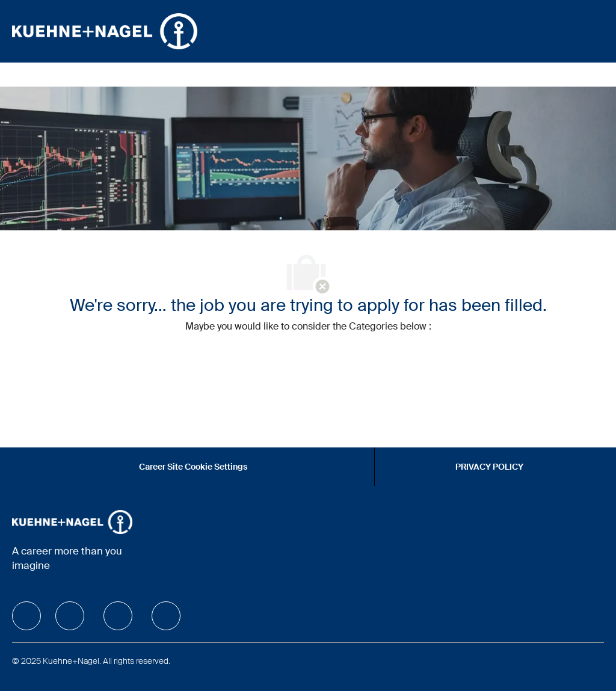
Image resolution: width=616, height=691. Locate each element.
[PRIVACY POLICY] (489, 467)
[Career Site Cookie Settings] (193, 467)
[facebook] (26, 616)
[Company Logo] (104, 31)
